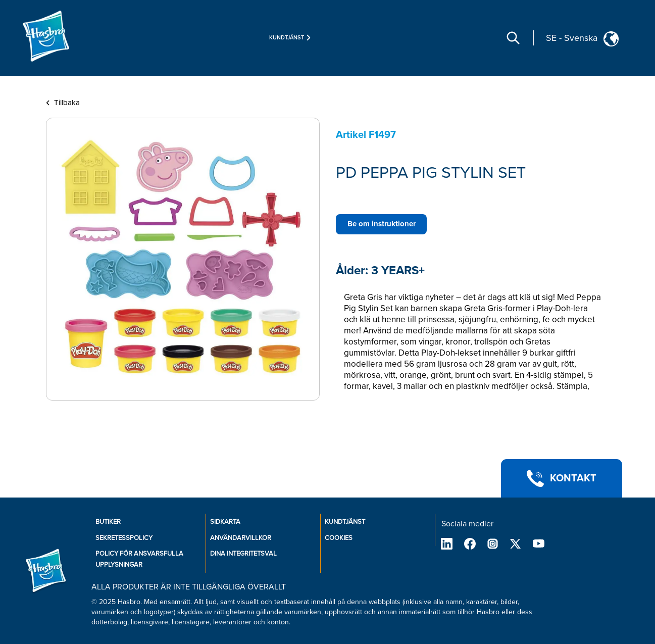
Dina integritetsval (243, 554)
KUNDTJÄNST (345, 522)
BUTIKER (108, 522)
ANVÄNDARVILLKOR (241, 538)
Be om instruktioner (382, 224)
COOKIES (339, 538)
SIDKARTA (225, 522)
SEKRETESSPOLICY (124, 538)
